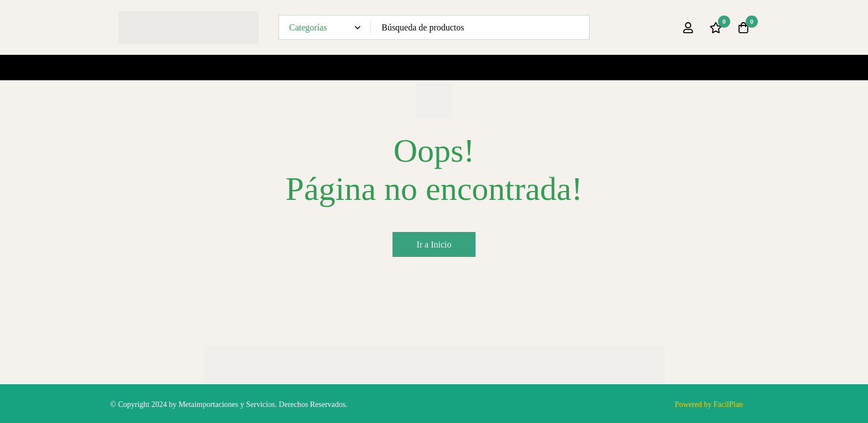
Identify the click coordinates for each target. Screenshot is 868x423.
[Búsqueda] (577, 27)
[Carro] (743, 28)
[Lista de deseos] (716, 28)
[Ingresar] (688, 28)
